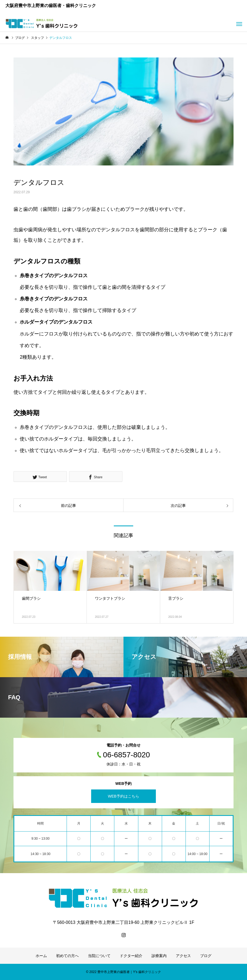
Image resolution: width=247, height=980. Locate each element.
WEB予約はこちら (123, 796)
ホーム (41, 956)
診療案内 (159, 956)
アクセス (183, 956)
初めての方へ (67, 956)
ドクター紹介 (131, 956)
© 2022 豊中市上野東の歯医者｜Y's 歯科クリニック (123, 972)
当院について (99, 956)
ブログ (206, 956)
